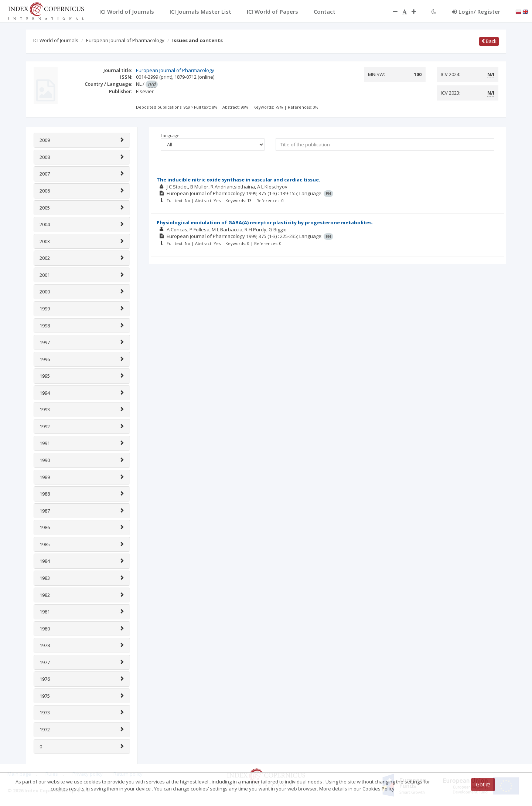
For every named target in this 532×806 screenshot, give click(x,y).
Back (489, 41)
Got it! (483, 784)
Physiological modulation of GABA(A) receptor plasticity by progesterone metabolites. (265, 222)
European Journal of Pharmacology (125, 40)
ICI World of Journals (56, 40)
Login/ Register (476, 11)
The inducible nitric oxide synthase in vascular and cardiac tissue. (238, 180)
